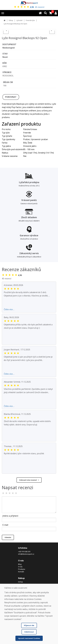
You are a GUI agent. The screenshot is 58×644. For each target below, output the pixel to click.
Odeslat (8, 537)
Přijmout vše (29, 625)
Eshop (11, 20)
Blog (20, 564)
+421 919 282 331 (24, 552)
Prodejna (22, 569)
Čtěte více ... (9, 309)
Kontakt (21, 572)
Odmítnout (29, 632)
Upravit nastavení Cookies (29, 638)
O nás (20, 567)
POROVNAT (11, 97)
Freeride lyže (30, 20)
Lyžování (19, 20)
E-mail (5, 525)
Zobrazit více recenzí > (29, 480)
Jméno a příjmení (10, 516)
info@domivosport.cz (26, 554)
